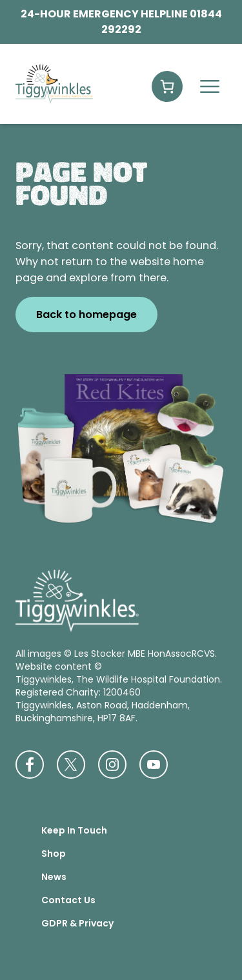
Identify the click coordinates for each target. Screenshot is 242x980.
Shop (54, 854)
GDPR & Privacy (77, 923)
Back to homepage (86, 315)
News (54, 877)
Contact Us (68, 900)
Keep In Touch (74, 830)
